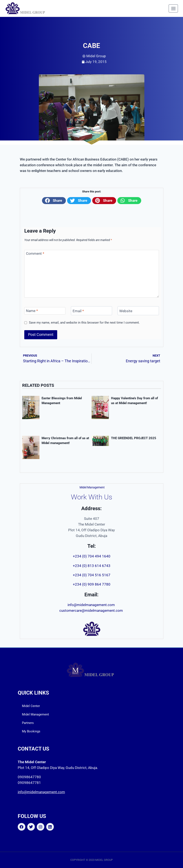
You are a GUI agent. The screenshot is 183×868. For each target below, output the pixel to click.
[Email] (92, 311)
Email (78, 311)
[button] (54, 200)
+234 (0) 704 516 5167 (92, 575)
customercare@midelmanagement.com (91, 610)
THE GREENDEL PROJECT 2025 (134, 438)
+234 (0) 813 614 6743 (92, 566)
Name (32, 311)
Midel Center (31, 706)
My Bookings (31, 731)
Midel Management (35, 714)
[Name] (45, 311)
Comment (35, 253)
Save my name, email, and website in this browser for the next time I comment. (84, 323)
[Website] (138, 311)
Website (126, 311)
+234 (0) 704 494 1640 (92, 556)
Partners (28, 723)
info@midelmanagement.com (92, 605)
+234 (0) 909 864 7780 (92, 584)
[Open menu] (173, 8)
